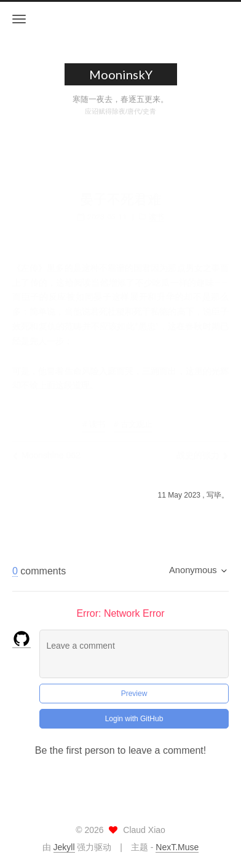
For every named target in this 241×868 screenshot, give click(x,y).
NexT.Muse (177, 847)
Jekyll (64, 847)
